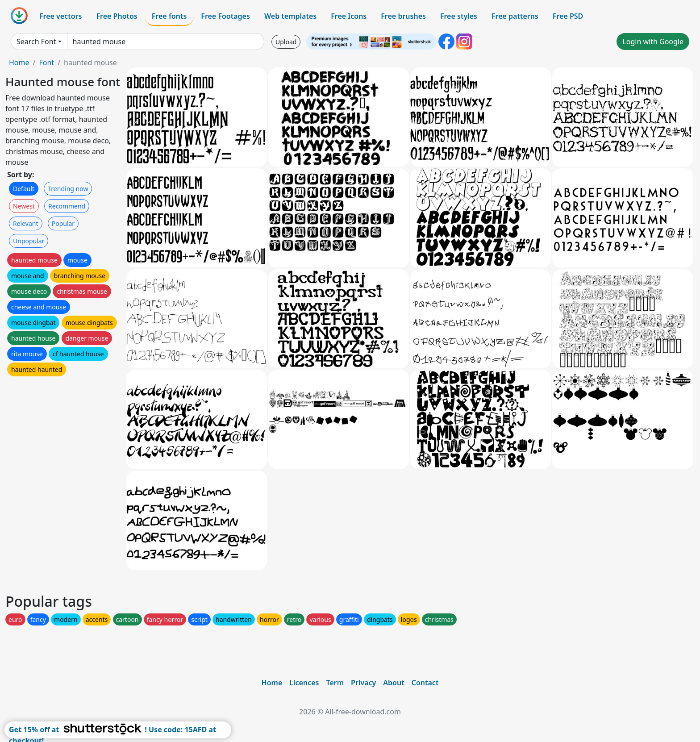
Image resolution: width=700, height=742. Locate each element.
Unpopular (29, 241)
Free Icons (349, 16)
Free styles (459, 16)
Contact (425, 683)
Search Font (36, 42)
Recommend (67, 206)
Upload (286, 42)
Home (19, 63)
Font (46, 63)
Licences (304, 683)
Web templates (290, 16)
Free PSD (568, 16)
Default (24, 189)
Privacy (363, 683)
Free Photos (117, 16)
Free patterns (515, 16)
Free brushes (403, 16)
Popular (63, 223)
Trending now (68, 189)
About (394, 683)
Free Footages (225, 16)
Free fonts (169, 16)
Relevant (26, 223)
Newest (24, 206)
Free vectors (60, 16)
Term (335, 683)
